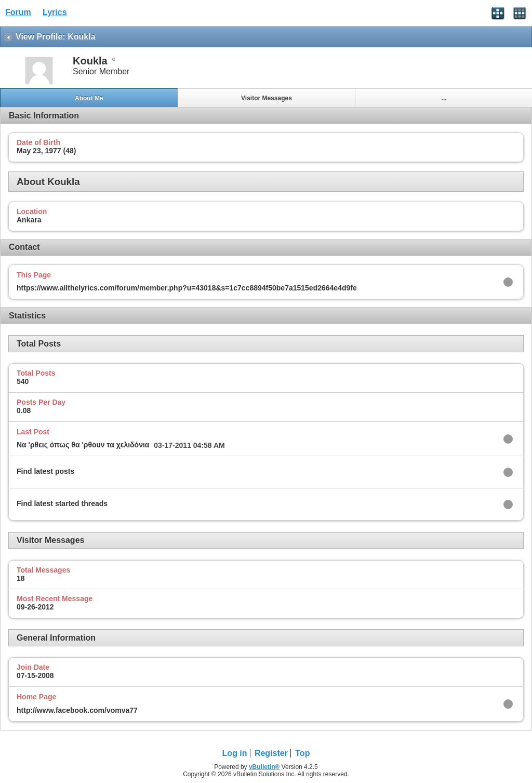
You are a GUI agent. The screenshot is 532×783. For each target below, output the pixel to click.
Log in (235, 753)
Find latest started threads (62, 503)
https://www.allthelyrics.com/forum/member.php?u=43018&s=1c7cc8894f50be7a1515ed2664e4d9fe (187, 288)
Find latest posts (45, 471)
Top (302, 753)
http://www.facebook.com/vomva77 (77, 710)
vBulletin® (264, 767)
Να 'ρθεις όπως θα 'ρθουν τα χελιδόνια (83, 445)
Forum (18, 12)
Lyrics (55, 12)
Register (271, 753)
